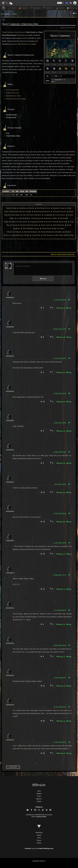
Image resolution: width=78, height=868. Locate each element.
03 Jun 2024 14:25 (60, 358)
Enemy (22, 32)
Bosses (14, 44)
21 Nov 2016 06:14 (60, 742)
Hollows (18, 232)
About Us (39, 799)
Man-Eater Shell (62, 235)
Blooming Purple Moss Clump (16, 99)
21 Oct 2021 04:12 (60, 543)
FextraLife (28, 849)
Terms (39, 838)
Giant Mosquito (58, 225)
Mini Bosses (23, 44)
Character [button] (35, 8)
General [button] (23, 8)
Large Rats (36, 235)
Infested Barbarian (31, 232)
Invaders (33, 44)
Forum (39, 796)
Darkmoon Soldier (50, 218)
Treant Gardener (8, 32)
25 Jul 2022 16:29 (60, 484)
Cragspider (48, 215)
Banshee (23, 208)
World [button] (70, 8)
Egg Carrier (23, 222)
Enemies (14, 14)
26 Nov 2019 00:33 (60, 645)
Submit (43, 279)
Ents (48, 222)
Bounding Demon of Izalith (21, 212)
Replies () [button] (61, 308)
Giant (22, 225)
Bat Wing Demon (44, 208)
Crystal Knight (23, 218)
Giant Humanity (32, 225)
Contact (39, 801)
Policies (39, 843)
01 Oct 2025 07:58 (60, 300)
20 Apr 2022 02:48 (60, 513)
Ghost (15, 225)
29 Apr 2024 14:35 (60, 393)
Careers (39, 835)
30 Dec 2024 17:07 (60, 329)
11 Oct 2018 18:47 (60, 678)
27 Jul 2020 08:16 (60, 610)
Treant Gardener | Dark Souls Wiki (20, 24)
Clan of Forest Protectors (32, 215)
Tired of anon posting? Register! (63, 254)
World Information (5, 14)
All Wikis (39, 794)
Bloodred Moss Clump (13, 96)
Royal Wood (7, 195)
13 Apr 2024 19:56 (60, 423)
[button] (60, 3)
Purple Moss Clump (13, 93)
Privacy (39, 840)
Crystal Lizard (36, 218)
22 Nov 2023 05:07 (60, 452)
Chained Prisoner (59, 212)
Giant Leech (45, 225)
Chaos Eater (15, 215)
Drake (14, 222)
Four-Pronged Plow (13, 90)
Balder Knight (11, 208)
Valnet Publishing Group (46, 849)
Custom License (41, 817)
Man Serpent (48, 235)
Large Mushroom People (20, 235)
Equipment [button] (48, 8)
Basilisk (31, 208)
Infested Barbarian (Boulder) (51, 232)
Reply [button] (69, 308)
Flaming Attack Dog (60, 222)
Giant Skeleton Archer (31, 228)
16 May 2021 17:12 (60, 575)
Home (39, 791)
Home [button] (12, 8)
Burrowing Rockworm (42, 212)
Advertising (39, 833)
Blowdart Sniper (59, 208)
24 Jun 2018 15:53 (60, 707)
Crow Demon (60, 215)
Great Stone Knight (49, 228)
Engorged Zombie (37, 222)
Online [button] (59, 8)
